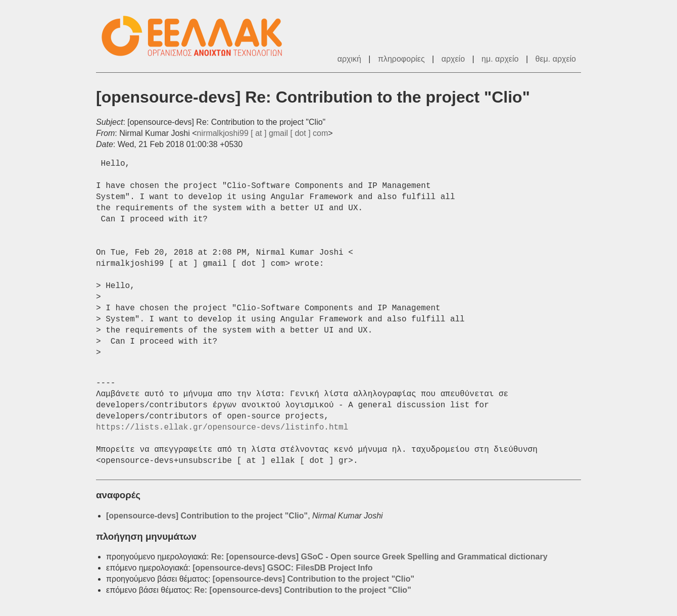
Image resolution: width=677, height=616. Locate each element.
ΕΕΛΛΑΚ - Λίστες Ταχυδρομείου (197, 36)
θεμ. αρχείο (556, 59)
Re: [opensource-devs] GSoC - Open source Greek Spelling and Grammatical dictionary (379, 557)
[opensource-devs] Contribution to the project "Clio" (207, 516)
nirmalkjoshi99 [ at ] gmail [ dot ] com (263, 133)
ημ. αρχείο (500, 59)
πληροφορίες (401, 59)
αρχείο (453, 59)
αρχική (349, 59)
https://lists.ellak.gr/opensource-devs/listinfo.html (222, 428)
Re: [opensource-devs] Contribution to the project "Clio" (302, 590)
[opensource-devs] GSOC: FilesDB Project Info (283, 568)
